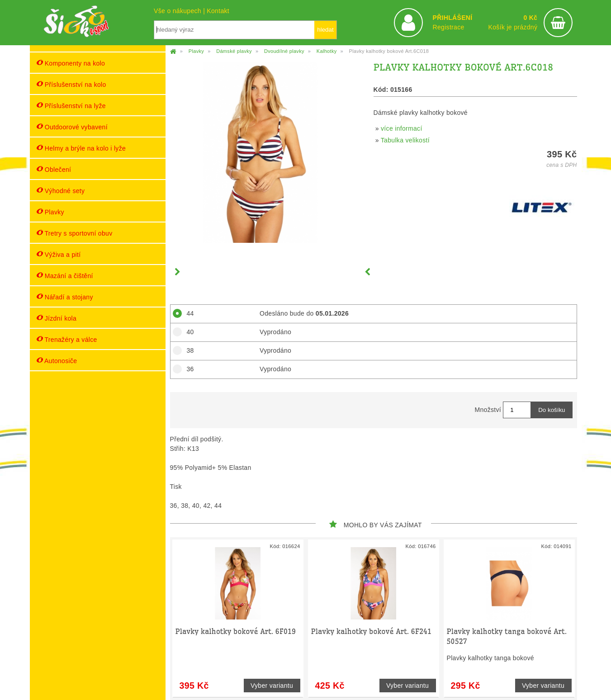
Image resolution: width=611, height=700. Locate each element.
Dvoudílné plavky (284, 51)
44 (187, 313)
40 (187, 332)
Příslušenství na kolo (71, 84)
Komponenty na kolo (71, 63)
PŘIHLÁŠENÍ (452, 18)
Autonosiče (57, 361)
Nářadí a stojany (65, 297)
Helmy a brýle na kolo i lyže (81, 148)
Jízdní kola (57, 318)
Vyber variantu (272, 686)
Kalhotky (327, 51)
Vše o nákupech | (180, 11)
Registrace (448, 27)
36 (187, 369)
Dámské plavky (234, 51)
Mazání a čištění (65, 276)
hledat (325, 30)
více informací (402, 128)
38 (187, 350)
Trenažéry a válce (67, 339)
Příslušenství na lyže (71, 106)
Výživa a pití (59, 254)
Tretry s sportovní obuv (75, 233)
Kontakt (218, 11)
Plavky (50, 212)
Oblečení (54, 169)
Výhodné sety (61, 191)
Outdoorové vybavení (72, 127)
